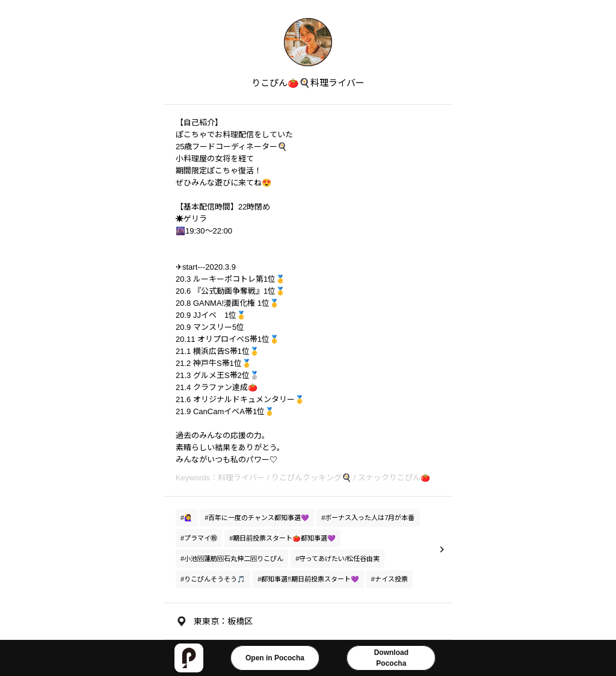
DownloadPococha (391, 658)
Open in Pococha (275, 658)
